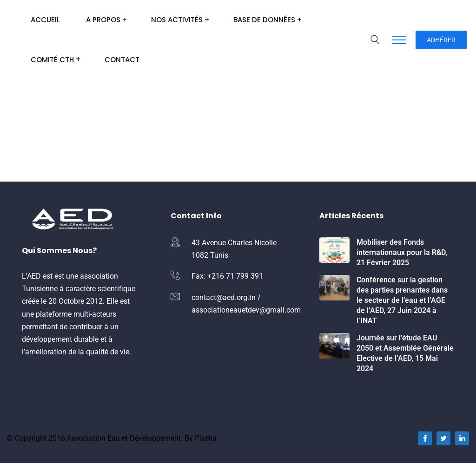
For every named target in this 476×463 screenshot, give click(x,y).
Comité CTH (52, 60)
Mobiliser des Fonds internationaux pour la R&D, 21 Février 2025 (402, 252)
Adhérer (441, 40)
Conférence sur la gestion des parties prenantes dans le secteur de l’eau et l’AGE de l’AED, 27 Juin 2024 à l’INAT (402, 300)
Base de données (264, 20)
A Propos (103, 20)
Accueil (45, 20)
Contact (122, 60)
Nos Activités (177, 20)
